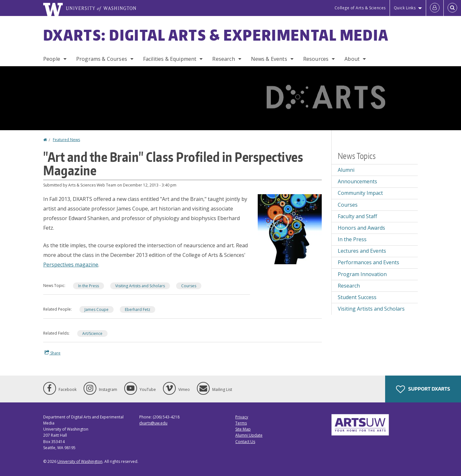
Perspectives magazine (71, 265)
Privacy (242, 417)
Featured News (66, 140)
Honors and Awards (361, 228)
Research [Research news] (349, 286)
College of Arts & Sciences (360, 8)
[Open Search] (452, 8)
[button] (290, 229)
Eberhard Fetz (137, 309)
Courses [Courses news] (189, 286)
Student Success (357, 297)
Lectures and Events (362, 251)
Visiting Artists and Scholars (140, 286)
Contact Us (245, 442)
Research (223, 59)
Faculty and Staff (357, 216)
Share (53, 353)
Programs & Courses (102, 59)
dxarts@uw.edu (153, 423)
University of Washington (80, 461)
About (352, 59)
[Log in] (435, 8)
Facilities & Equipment (170, 59)
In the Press (89, 286)
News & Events (269, 59)
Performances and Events (368, 262)
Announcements (357, 181)
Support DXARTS (423, 389)
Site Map (243, 429)
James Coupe (97, 309)
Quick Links (405, 8)
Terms (241, 423)
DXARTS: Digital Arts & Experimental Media (216, 35)
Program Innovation (362, 274)
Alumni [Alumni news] (346, 170)
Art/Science (92, 333)
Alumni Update (249, 435)
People (52, 59)
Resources (316, 59)
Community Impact (360, 193)
